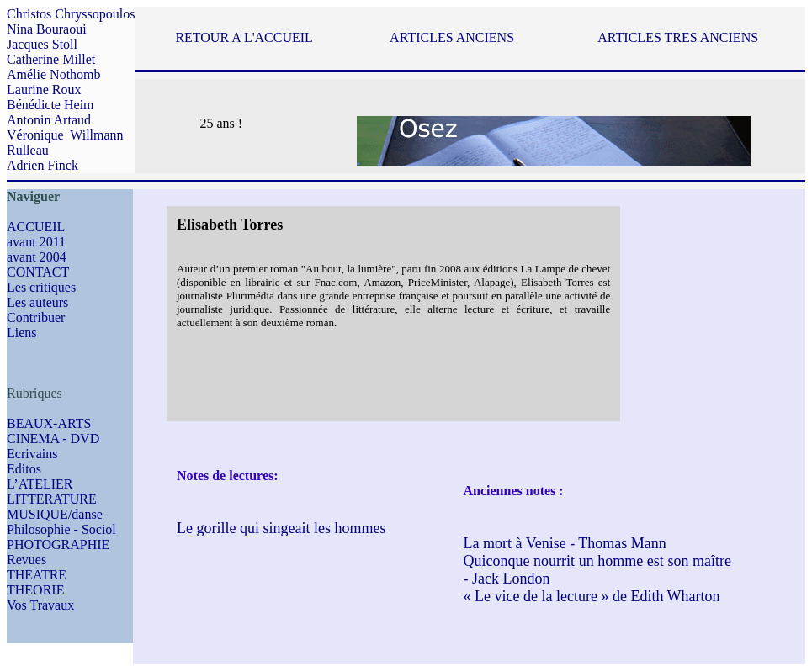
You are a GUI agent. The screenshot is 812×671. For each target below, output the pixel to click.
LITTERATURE (52, 499)
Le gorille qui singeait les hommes (281, 528)
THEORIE (35, 590)
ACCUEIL (36, 227)
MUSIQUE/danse (55, 514)
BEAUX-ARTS (49, 423)
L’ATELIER (40, 484)
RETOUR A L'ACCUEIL (244, 37)
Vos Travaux (40, 605)
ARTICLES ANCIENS (452, 37)
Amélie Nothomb (54, 74)
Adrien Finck (42, 165)
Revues (27, 560)
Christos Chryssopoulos (71, 14)
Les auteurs (37, 302)
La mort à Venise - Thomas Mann (565, 543)
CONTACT (38, 272)
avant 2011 (36, 242)
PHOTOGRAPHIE (58, 544)
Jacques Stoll (42, 44)
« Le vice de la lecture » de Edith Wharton (592, 596)
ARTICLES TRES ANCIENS (678, 37)
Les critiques (41, 287)
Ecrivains (32, 454)
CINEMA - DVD (53, 439)
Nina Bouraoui (47, 29)
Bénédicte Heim (50, 105)
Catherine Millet (51, 59)
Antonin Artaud (49, 120)
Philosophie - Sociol (61, 529)
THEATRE (37, 575)
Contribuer (36, 317)
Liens (22, 333)
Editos (24, 469)
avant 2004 (37, 257)
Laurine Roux (44, 90)
